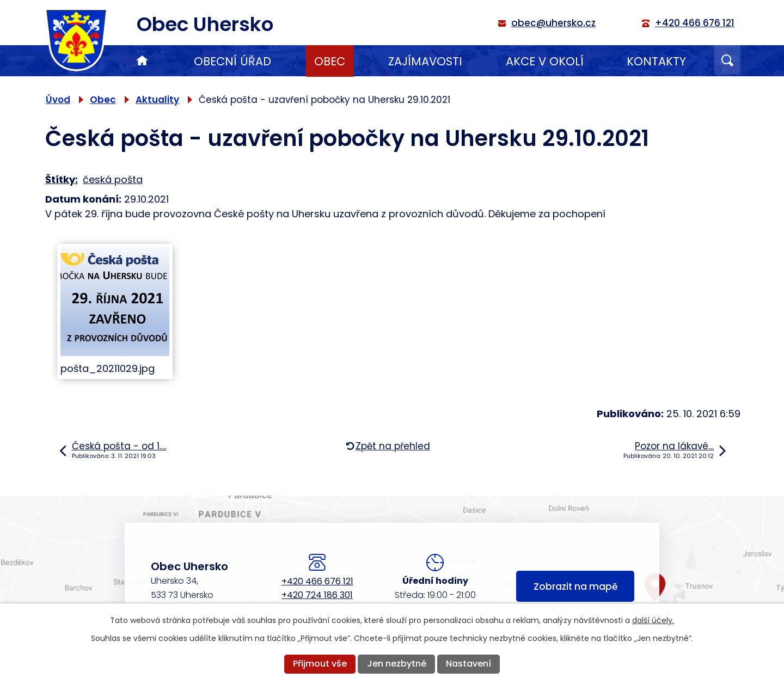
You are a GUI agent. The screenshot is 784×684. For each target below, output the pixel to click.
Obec (330, 61)
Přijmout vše (320, 664)
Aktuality (157, 100)
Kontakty (656, 61)
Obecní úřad (232, 61)
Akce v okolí (545, 61)
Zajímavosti (425, 61)
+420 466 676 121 (317, 581)
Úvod (142, 61)
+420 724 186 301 (317, 595)
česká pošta (113, 179)
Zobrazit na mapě (575, 587)
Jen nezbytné (397, 664)
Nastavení (468, 664)
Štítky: (62, 179)
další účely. (653, 620)
